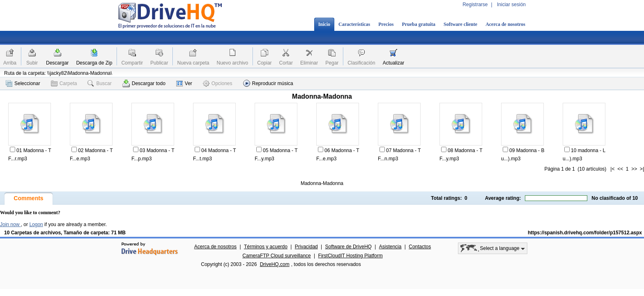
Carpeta (64, 83)
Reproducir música (268, 83)
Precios (386, 24)
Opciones (218, 83)
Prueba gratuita (419, 24)
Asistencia (390, 247)
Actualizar (394, 63)
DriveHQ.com (275, 264)
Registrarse (475, 5)
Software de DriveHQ (348, 247)
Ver (184, 83)
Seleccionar (23, 83)
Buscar (99, 83)
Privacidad (306, 247)
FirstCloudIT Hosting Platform (351, 256)
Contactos (420, 247)
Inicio (324, 24)
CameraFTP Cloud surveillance (277, 256)
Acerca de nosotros (505, 24)
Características (354, 24)
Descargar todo (144, 83)
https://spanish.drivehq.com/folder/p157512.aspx (585, 233)
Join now (10, 224)
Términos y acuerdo (266, 247)
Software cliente (460, 24)
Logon (36, 224)
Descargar (57, 63)
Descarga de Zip (94, 63)
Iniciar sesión (511, 5)
